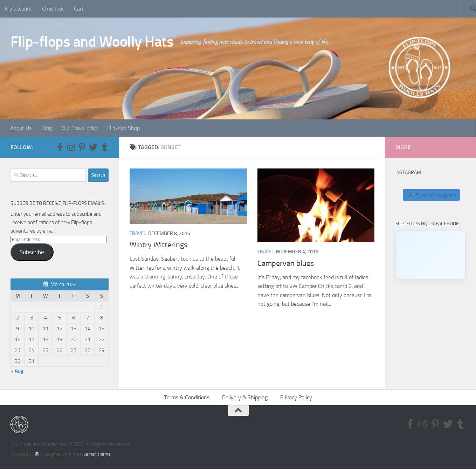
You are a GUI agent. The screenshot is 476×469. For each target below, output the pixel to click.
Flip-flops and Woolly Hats (92, 42)
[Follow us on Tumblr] (104, 147)
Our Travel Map (80, 128)
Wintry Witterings (158, 245)
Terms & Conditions (187, 397)
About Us (21, 128)
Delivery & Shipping (245, 397)
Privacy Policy (296, 397)
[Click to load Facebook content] (430, 255)
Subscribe (32, 252)
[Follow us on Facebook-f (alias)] (60, 147)
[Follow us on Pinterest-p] (82, 147)
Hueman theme (95, 454)
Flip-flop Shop (123, 128)
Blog (47, 128)
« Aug (17, 371)
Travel (138, 233)
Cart (79, 9)
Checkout (53, 9)
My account (19, 9)
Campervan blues (286, 263)
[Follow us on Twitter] (93, 147)
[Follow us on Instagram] (71, 147)
